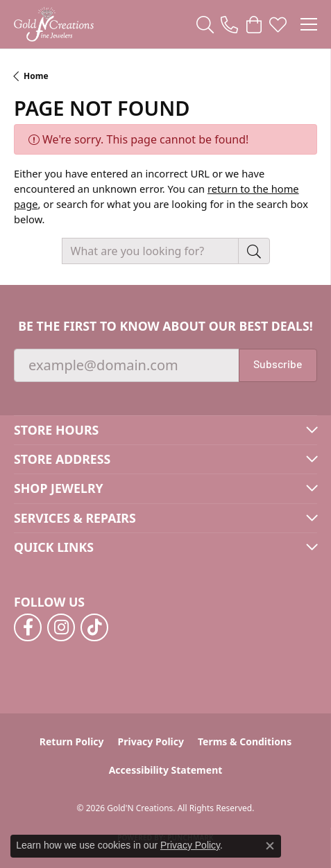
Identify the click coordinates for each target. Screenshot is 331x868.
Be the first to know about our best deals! (165, 326)
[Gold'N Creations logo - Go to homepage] (54, 24)
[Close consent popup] (270, 846)
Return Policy (72, 741)
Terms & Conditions (245, 741)
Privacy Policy (151, 741)
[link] (229, 24)
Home (36, 76)
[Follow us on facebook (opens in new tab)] (28, 627)
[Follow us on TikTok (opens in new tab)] (94, 627)
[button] (205, 24)
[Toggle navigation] (309, 24)
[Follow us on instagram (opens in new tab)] (61, 627)
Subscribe (278, 365)
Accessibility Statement (166, 770)
